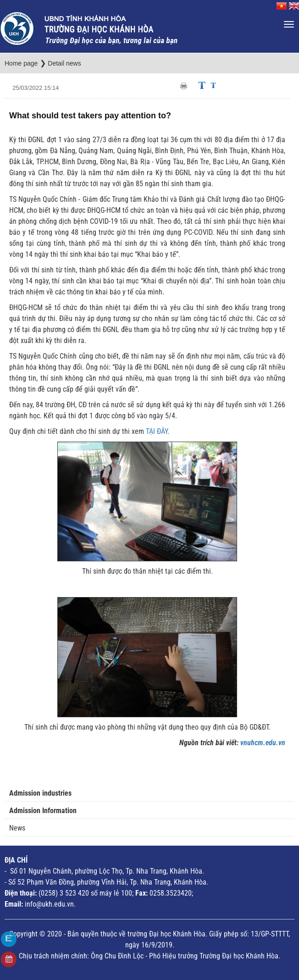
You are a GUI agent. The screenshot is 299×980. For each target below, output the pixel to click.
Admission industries (40, 793)
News (17, 828)
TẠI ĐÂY (157, 431)
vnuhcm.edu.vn (263, 743)
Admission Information (43, 811)
